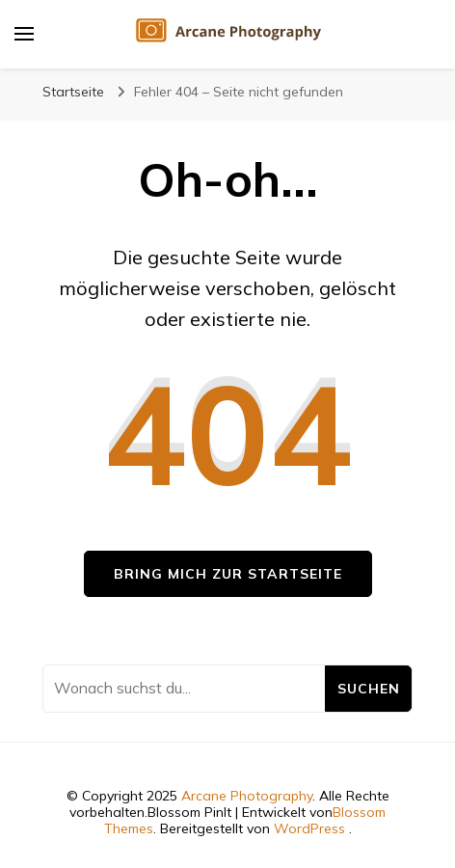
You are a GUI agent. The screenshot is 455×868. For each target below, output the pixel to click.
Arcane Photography (247, 796)
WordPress (309, 828)
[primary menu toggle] (24, 34)
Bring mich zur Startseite (228, 574)
